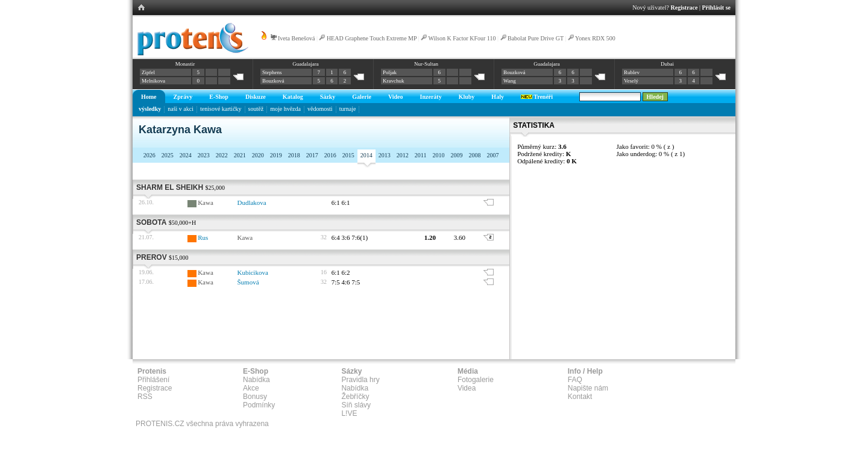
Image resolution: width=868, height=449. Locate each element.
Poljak (390, 72)
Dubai (667, 64)
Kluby (467, 97)
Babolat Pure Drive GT (536, 38)
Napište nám (588, 388)
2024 (186, 155)
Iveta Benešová (296, 38)
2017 (312, 155)
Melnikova (153, 81)
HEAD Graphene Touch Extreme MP (372, 38)
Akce (251, 388)
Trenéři (537, 97)
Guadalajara (305, 64)
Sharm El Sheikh (170, 187)
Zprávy (183, 97)
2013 (385, 155)
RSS (145, 397)
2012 (403, 155)
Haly (498, 97)
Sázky (328, 97)
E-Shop (219, 97)
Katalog (293, 97)
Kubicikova (252, 272)
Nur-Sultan (426, 64)
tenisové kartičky (221, 109)
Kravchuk (394, 81)
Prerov (152, 257)
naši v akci (181, 109)
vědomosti (320, 109)
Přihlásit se (717, 8)
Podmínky (259, 405)
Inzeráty (431, 97)
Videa (467, 388)
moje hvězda (285, 109)
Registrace (684, 8)
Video (396, 97)
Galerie (362, 97)
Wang (510, 81)
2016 (330, 155)
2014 (366, 155)
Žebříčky (355, 397)
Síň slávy (356, 405)
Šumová (248, 282)
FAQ (575, 380)
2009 (456, 155)
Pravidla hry (360, 380)
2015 (348, 155)
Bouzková (273, 81)
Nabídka (256, 380)
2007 (492, 155)
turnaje (348, 109)
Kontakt (580, 397)
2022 (222, 155)
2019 (276, 155)
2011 (421, 155)
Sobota (151, 222)
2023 (204, 155)
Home (149, 97)
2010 (438, 155)
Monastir (185, 64)
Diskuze (256, 97)
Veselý (631, 81)
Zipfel (148, 72)
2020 (258, 155)
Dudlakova (251, 203)
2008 (474, 155)
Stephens (272, 72)
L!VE (349, 413)
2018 (294, 155)
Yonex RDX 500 (595, 38)
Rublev (632, 72)
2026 (149, 155)
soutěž (256, 109)
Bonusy (255, 397)
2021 (240, 155)
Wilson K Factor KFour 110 (462, 38)
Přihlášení (153, 380)
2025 (168, 155)
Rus (203, 237)
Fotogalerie (476, 380)
